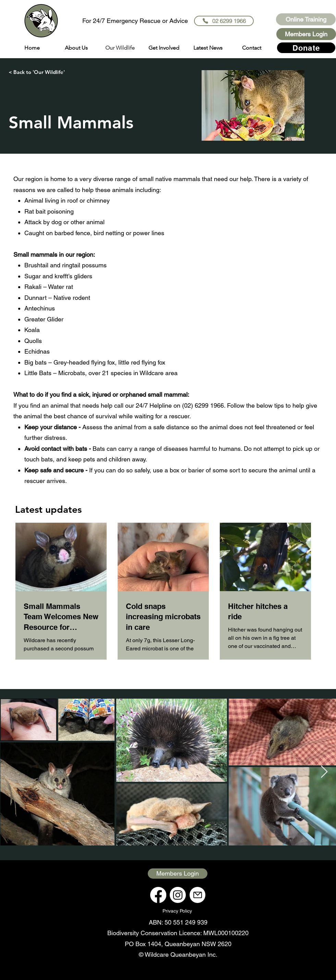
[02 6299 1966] (224, 21)
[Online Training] (306, 19)
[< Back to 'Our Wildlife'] (37, 72)
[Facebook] (158, 895)
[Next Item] (324, 772)
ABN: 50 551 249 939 (178, 922)
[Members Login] (306, 34)
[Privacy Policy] (178, 911)
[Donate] (306, 48)
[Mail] (197, 895)
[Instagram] (178, 895)
